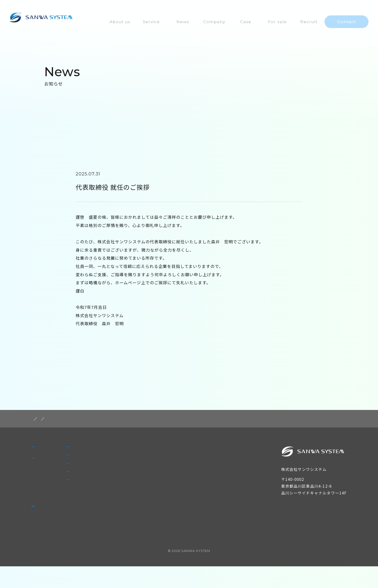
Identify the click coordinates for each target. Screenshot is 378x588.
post (58, 428)
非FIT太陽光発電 (53, 488)
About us (48, 460)
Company (142, 460)
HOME (39, 428)
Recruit (139, 505)
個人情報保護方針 (299, 522)
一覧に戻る (189, 377)
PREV (85, 378)
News (44, 533)
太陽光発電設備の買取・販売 (65, 518)
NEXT (293, 378)
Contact (140, 521)
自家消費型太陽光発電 (58, 508)
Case (136, 475)
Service (46, 478)
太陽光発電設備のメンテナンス (67, 498)
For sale (139, 490)
